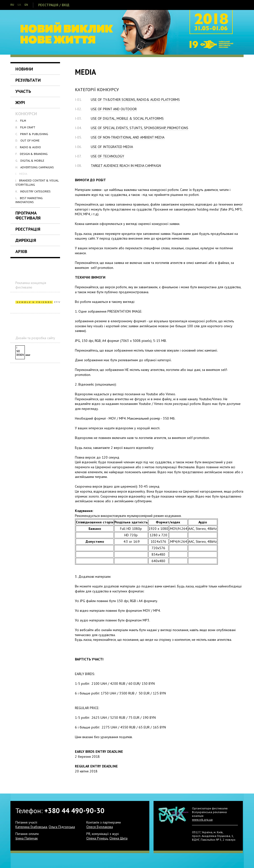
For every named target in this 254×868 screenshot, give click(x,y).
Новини (24, 69)
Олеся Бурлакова (100, 827)
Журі (20, 102)
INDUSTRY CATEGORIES (33, 191)
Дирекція (26, 240)
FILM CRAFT (25, 127)
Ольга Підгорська (62, 827)
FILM (21, 121)
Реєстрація (28, 229)
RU (12, 5)
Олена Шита (118, 838)
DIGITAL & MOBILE (30, 161)
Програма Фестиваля (28, 215)
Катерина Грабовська (31, 827)
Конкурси (26, 114)
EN (26, 5)
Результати (28, 80)
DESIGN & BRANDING (32, 154)
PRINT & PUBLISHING (32, 134)
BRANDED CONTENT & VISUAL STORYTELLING (37, 182)
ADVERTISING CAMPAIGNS (35, 167)
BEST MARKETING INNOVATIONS (29, 200)
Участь (23, 91)
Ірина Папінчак (27, 838)
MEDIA (21, 174)
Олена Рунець (97, 838)
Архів (21, 251)
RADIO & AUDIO (28, 147)
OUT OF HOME (27, 140)
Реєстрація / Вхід (54, 5)
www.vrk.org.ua (202, 819)
